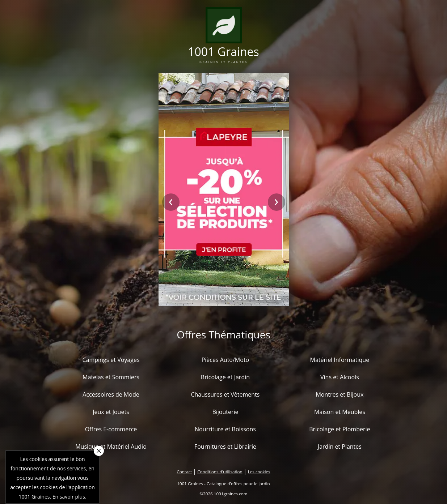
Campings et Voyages (111, 360)
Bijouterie (225, 412)
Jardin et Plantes (340, 447)
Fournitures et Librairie (225, 447)
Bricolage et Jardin (225, 377)
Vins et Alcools (340, 377)
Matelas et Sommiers (111, 377)
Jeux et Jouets (111, 412)
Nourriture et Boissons (225, 429)
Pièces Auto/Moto (225, 360)
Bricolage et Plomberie (340, 429)
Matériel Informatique (340, 360)
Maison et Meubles (340, 412)
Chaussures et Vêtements (225, 394)
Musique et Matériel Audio (111, 447)
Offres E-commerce (111, 429)
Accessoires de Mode (111, 394)
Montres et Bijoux (340, 394)
